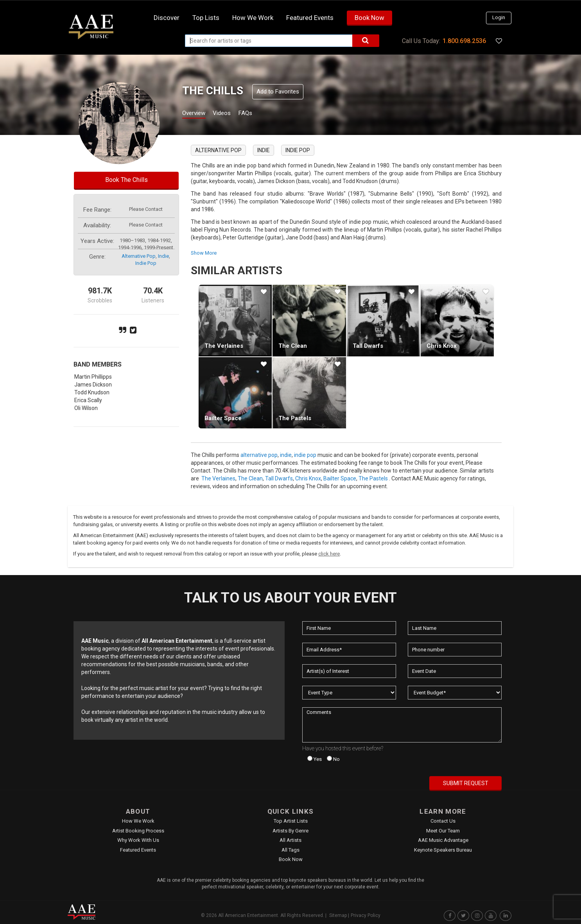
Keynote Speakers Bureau (443, 850)
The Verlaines (224, 346)
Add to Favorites (278, 92)
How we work (253, 18)
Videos (231, 114)
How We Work (138, 821)
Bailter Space (223, 418)
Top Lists (206, 18)
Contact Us (443, 821)
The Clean (293, 346)
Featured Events (310, 18)
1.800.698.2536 (464, 41)
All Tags (290, 850)
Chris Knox (442, 346)
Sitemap (338, 915)
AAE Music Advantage (443, 840)
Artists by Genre (290, 831)
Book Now (369, 18)
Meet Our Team (443, 831)
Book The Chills (126, 180)
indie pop (146, 263)
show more (204, 253)
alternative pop (139, 256)
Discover (167, 18)
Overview (197, 114)
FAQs (259, 114)
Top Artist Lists (291, 821)
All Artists (290, 840)
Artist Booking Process (138, 831)
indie (163, 256)
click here (329, 554)
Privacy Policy (366, 915)
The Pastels (295, 418)
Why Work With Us (138, 840)
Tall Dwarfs (368, 346)
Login (499, 17)
